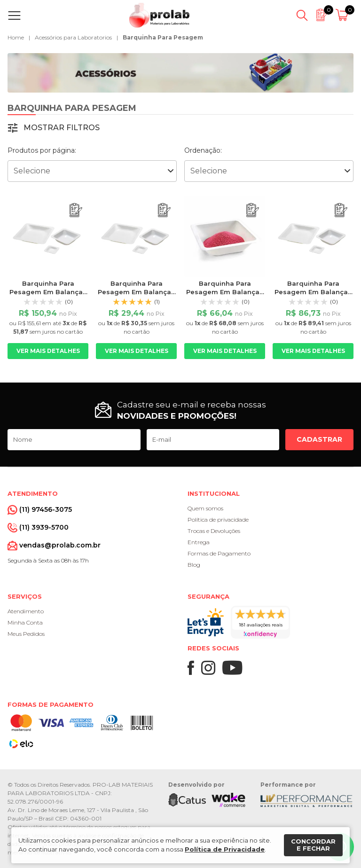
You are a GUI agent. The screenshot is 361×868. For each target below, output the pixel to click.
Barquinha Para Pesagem (163, 37)
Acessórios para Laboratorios (73, 37)
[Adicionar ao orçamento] (76, 210)
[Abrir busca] (302, 16)
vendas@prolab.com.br (60, 545)
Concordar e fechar (313, 845)
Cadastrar (319, 439)
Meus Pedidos (26, 634)
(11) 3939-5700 (44, 527)
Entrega (199, 542)
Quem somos (205, 508)
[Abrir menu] (16, 16)
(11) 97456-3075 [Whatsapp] (46, 509)
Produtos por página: (42, 150)
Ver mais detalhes (48, 351)
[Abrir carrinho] (343, 16)
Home (16, 37)
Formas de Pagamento (219, 553)
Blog (194, 565)
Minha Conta (25, 622)
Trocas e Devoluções (214, 531)
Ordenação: (203, 150)
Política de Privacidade (225, 849)
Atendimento (26, 611)
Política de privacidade (218, 520)
